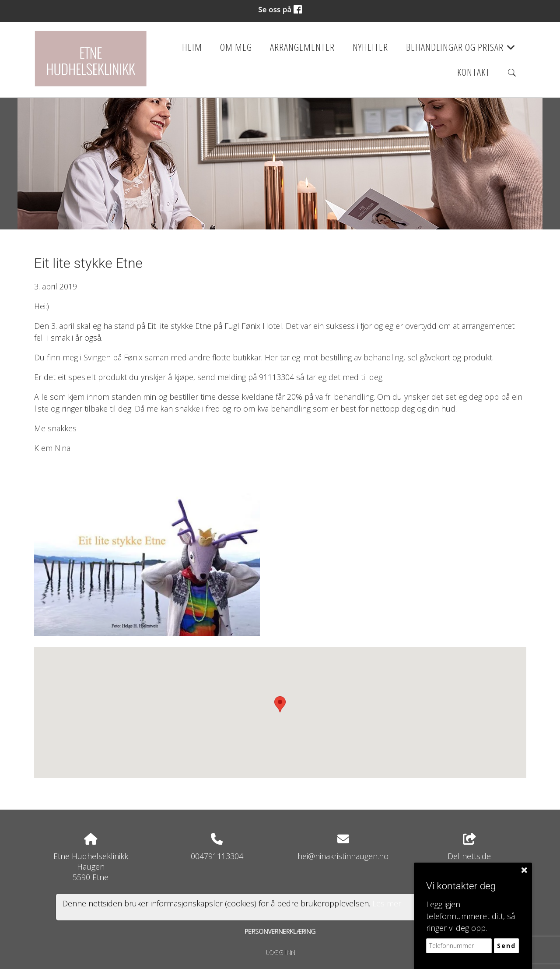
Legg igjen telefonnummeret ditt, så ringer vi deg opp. (471, 916)
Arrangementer (302, 47)
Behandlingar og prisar (461, 50)
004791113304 (217, 856)
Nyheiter (370, 47)
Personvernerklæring (280, 931)
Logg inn (280, 952)
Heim (192, 47)
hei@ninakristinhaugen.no (343, 856)
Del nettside (469, 847)
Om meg (236, 47)
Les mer (387, 903)
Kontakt (474, 72)
